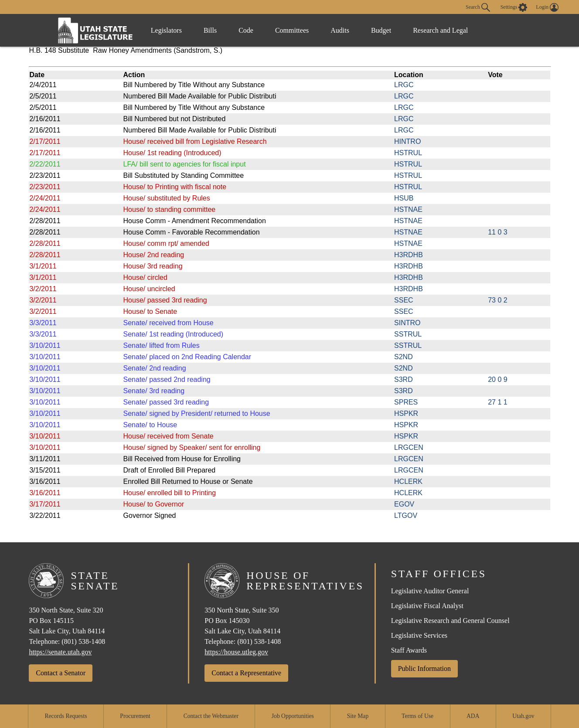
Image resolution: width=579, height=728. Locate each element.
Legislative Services (419, 635)
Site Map (358, 716)
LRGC (404, 85)
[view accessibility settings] (514, 7)
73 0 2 (497, 300)
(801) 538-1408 (83, 641)
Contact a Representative (246, 673)
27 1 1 (497, 402)
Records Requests (66, 716)
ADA (473, 716)
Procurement (135, 716)
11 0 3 (497, 232)
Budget (381, 30)
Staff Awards (409, 650)
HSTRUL (408, 153)
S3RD (404, 379)
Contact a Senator (61, 673)
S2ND (404, 357)
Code (246, 30)
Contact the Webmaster (211, 716)
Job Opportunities (293, 716)
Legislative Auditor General (430, 591)
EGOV (404, 504)
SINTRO (407, 323)
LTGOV (406, 515)
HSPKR (406, 413)
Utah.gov (523, 716)
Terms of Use (417, 716)
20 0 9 (497, 379)
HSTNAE (408, 209)
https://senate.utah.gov (60, 652)
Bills (210, 30)
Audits (340, 30)
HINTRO (407, 141)
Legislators (166, 30)
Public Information (424, 668)
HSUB (404, 198)
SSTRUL (408, 334)
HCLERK (408, 481)
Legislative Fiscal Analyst (427, 606)
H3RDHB (409, 255)
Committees (292, 30)
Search (478, 7)
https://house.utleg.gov (236, 652)
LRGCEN (409, 447)
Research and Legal (440, 30)
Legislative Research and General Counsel (450, 621)
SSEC (404, 300)
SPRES (406, 402)
